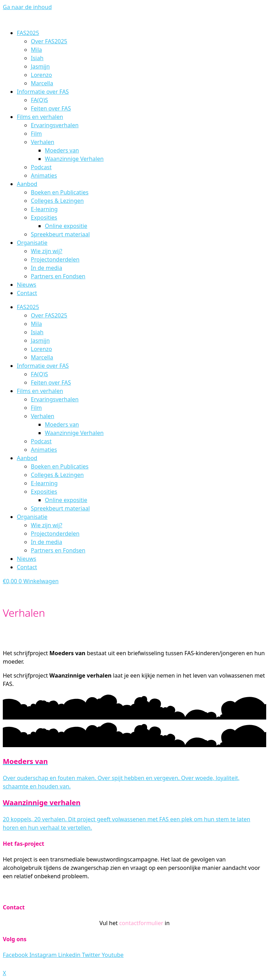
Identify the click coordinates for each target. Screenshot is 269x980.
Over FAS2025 (49, 41)
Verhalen (43, 142)
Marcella (42, 83)
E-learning (44, 209)
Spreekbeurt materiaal (60, 234)
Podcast (41, 167)
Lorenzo (41, 75)
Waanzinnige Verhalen (74, 159)
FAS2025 (28, 33)
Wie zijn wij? (47, 251)
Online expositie (66, 226)
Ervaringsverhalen (55, 125)
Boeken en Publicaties (60, 192)
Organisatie (32, 243)
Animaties (44, 176)
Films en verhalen (40, 117)
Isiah (37, 58)
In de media (46, 268)
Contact (27, 293)
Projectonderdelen (55, 259)
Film (36, 134)
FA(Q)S (39, 100)
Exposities (44, 217)
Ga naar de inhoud (27, 7)
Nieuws (26, 285)
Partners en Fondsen (58, 276)
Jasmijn (40, 66)
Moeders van (62, 150)
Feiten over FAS (51, 108)
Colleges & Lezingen (57, 201)
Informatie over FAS (43, 92)
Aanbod (27, 184)
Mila (36, 50)
